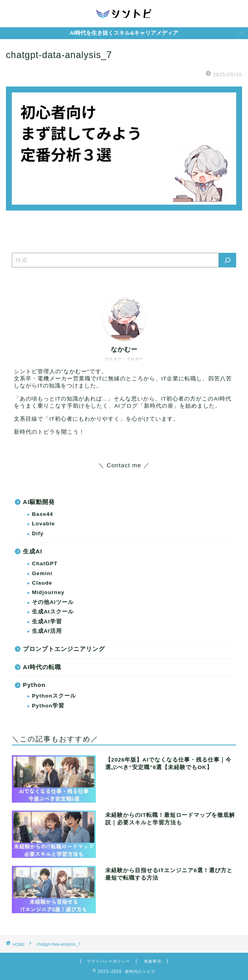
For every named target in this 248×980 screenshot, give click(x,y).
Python (34, 685)
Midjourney (48, 592)
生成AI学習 (47, 622)
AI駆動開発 (39, 502)
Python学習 (48, 706)
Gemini (42, 573)
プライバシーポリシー (108, 961)
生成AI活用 (47, 631)
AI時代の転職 (42, 667)
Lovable (43, 524)
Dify (38, 533)
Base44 (43, 514)
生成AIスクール (53, 612)
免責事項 (153, 961)
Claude (42, 583)
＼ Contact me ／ (124, 465)
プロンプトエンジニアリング (64, 649)
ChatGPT (45, 563)
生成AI (33, 551)
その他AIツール (53, 602)
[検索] (227, 260)
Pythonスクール (54, 696)
